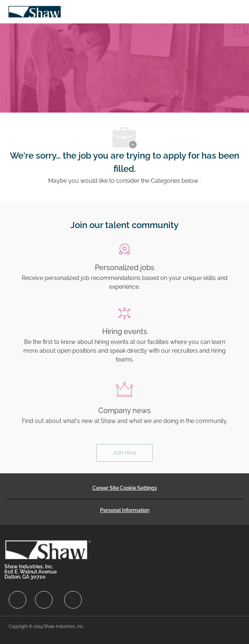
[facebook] (18, 600)
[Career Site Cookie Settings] (125, 488)
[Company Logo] (35, 11)
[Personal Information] (125, 510)
